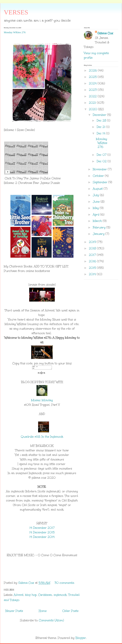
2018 (93, 248)
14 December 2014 (42, 537)
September (101, 182)
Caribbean (45, 595)
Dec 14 (102, 133)
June (97, 202)
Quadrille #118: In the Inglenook (42, 437)
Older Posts (70, 611)
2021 (93, 103)
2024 (93, 83)
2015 (93, 268)
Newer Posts (14, 611)
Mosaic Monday (42, 401)
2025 (93, 77)
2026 (93, 70)
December (100, 115)
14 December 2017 (42, 528)
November (100, 169)
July (96, 195)
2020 (94, 109)
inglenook (60, 595)
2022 (93, 96)
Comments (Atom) (51, 621)
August (98, 189)
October (99, 176)
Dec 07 (102, 155)
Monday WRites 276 (15, 32)
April (97, 214)
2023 (93, 90)
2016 (93, 261)
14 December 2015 (42, 533)
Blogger (81, 638)
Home (43, 611)
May (96, 208)
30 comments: (64, 583)
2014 (93, 274)
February (100, 227)
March (98, 221)
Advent (19, 595)
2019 (93, 242)
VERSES (16, 12)
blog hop (31, 595)
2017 (93, 255)
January (99, 234)
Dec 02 (102, 161)
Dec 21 (102, 127)
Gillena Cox (105, 33)
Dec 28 (102, 120)
